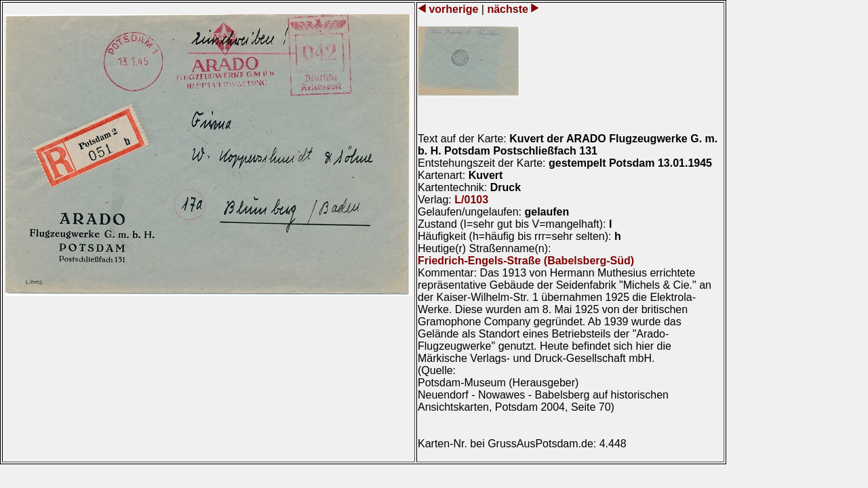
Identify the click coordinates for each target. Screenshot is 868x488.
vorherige (454, 9)
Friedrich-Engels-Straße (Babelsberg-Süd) (526, 261)
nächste (508, 9)
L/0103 (471, 200)
